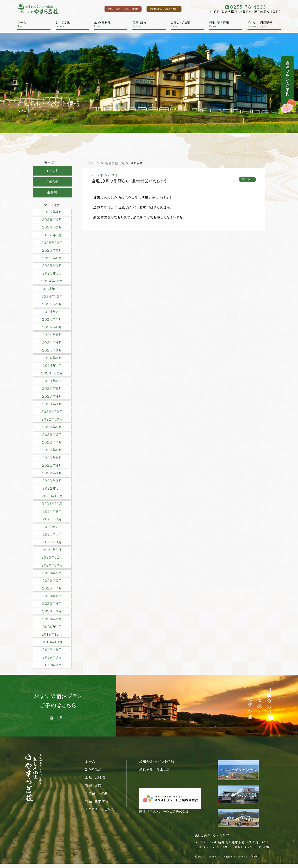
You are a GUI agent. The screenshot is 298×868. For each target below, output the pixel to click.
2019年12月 (52, 638)
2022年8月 (52, 437)
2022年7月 (52, 445)
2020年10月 (52, 569)
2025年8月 (52, 259)
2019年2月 (52, 670)
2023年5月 (52, 391)
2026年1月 (52, 236)
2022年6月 (52, 453)
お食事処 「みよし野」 (163, 9)
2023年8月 (52, 383)
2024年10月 (52, 298)
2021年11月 (52, 507)
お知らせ (52, 182)
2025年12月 (52, 244)
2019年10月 (52, 646)
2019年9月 (52, 654)
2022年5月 (52, 460)
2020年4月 (52, 607)
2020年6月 (52, 600)
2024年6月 (52, 329)
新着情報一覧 (115, 163)
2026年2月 (52, 228)
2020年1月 (52, 631)
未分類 (52, 193)
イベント (52, 171)
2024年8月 (52, 313)
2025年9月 (52, 251)
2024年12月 (52, 282)
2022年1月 (52, 491)
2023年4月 (52, 398)
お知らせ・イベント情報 (120, 9)
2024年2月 (52, 360)
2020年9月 (52, 576)
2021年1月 (52, 553)
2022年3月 (52, 476)
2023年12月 (52, 375)
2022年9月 (52, 429)
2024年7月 (52, 321)
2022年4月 (52, 468)
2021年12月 (52, 499)
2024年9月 (52, 305)
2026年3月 (52, 220)
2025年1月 (52, 275)
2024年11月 (52, 290)
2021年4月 (52, 538)
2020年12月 (52, 561)
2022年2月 (52, 484)
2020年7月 (52, 592)
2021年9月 (52, 515)
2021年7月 (52, 530)
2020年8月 (52, 584)
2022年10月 (52, 422)
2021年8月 (52, 522)
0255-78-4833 (218, 852)
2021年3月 (52, 545)
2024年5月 (52, 336)
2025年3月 (52, 267)
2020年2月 (52, 623)
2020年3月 (52, 615)
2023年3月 (52, 406)
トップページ (91, 163)
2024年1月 (52, 367)
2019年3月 (52, 662)
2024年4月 (52, 344)
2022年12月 (52, 414)
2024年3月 (52, 352)
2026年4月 (52, 213)
